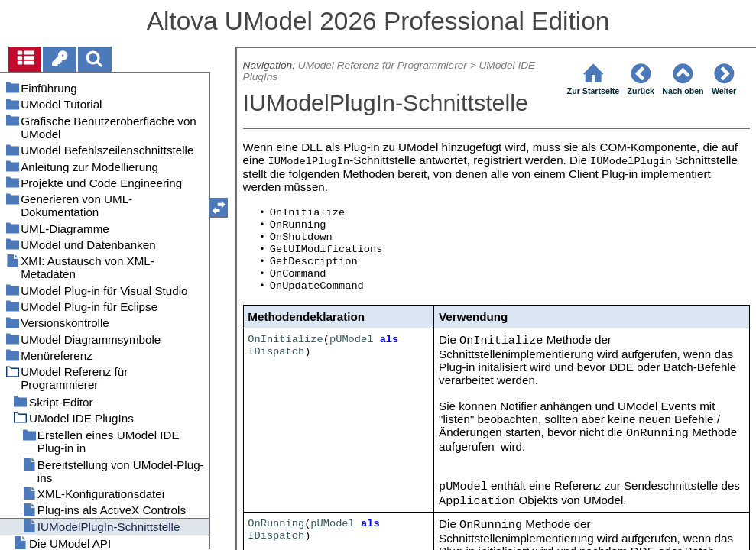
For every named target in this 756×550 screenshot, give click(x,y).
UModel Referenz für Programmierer (383, 65)
